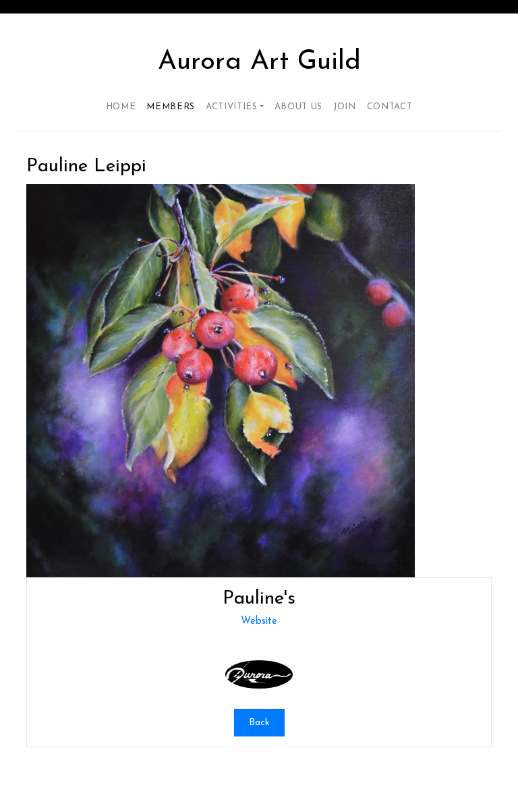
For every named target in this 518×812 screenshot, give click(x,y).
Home (121, 107)
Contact (390, 107)
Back (259, 723)
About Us (298, 107)
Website (259, 621)
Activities (232, 107)
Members (171, 107)
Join (345, 107)
